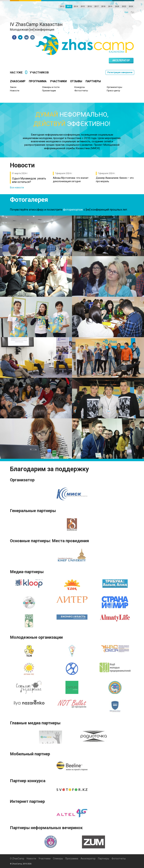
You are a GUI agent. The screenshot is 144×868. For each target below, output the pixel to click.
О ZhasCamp (17, 859)
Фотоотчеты (81, 91)
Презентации (49, 91)
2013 (69, 6)
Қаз (126, 12)
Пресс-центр (113, 91)
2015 (83, 6)
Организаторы (114, 87)
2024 (131, 6)
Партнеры (93, 81)
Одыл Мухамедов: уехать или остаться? (29, 180)
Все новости (17, 187)
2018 (103, 6)
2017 (96, 6)
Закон (13, 87)
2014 (76, 6)
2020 (117, 6)
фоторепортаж (73, 210)
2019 (110, 6)
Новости (15, 91)
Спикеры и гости (51, 87)
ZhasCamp (18, 81)
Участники (58, 81)
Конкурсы (80, 87)
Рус (132, 12)
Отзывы (76, 81)
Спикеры (58, 859)
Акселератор (121, 60)
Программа (38, 81)
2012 (62, 6)
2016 (90, 6)
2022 (124, 6)
